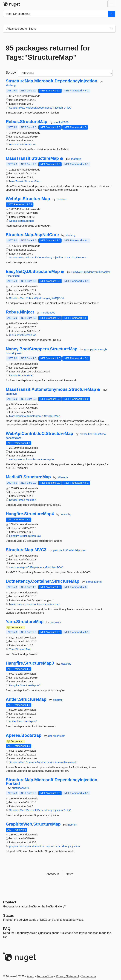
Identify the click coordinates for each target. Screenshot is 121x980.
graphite (14, 846)
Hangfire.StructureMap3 (30, 663)
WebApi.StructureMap (28, 199)
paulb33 (64, 550)
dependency (62, 846)
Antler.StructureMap (26, 699)
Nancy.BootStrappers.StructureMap (42, 349)
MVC (60, 567)
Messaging (45, 298)
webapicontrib (26, 459)
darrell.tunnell (94, 582)
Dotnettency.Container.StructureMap (43, 581)
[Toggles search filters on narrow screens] (111, 29)
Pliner (10, 276)
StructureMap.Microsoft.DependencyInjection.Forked (52, 782)
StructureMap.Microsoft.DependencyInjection (52, 81)
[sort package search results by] (65, 73)
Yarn (12, 649)
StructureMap (17, 108)
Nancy (13, 375)
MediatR (31, 500)
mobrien (62, 199)
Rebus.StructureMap (27, 122)
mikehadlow (103, 272)
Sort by (11, 73)
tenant (28, 604)
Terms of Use (45, 976)
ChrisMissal (99, 434)
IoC (69, 108)
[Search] (112, 14)
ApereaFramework (66, 762)
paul (56, 550)
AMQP (56, 298)
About (31, 976)
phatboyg (76, 159)
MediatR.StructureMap (28, 477)
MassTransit (16, 181)
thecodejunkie (14, 353)
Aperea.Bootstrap (24, 735)
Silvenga (63, 477)
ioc (34, 144)
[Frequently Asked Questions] (7, 929)
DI (65, 108)
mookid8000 (61, 122)
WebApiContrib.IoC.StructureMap (40, 434)
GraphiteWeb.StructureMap (33, 824)
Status (9, 915)
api (27, 846)
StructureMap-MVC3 (26, 550)
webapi (13, 221)
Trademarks (89, 976)
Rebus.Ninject (20, 312)
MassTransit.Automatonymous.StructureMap (51, 389)
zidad (16, 276)
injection (75, 846)
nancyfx (103, 349)
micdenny (90, 272)
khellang (11, 85)
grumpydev (91, 349)
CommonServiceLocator (40, 762)
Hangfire (14, 536)
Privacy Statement (67, 976)
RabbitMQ (32, 298)
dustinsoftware (20, 788)
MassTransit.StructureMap (32, 158)
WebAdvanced (78, 550)
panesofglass (14, 438)
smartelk (58, 700)
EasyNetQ (78, 272)
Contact (10, 902)
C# (62, 298)
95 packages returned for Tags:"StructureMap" (48, 53)
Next (69, 874)
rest (32, 846)
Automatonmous (34, 416)
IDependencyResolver (43, 567)
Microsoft (31, 108)
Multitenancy (17, 604)
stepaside (56, 622)
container (38, 604)
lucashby (66, 514)
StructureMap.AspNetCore (32, 235)
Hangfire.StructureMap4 (30, 514)
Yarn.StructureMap (25, 622)
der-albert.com (57, 736)
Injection (58, 108)
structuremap (24, 144)
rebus (13, 144)
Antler (12, 721)
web (22, 846)
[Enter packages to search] (56, 14)
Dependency (45, 108)
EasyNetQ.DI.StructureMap (33, 271)
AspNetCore (79, 257)
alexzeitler (86, 434)
